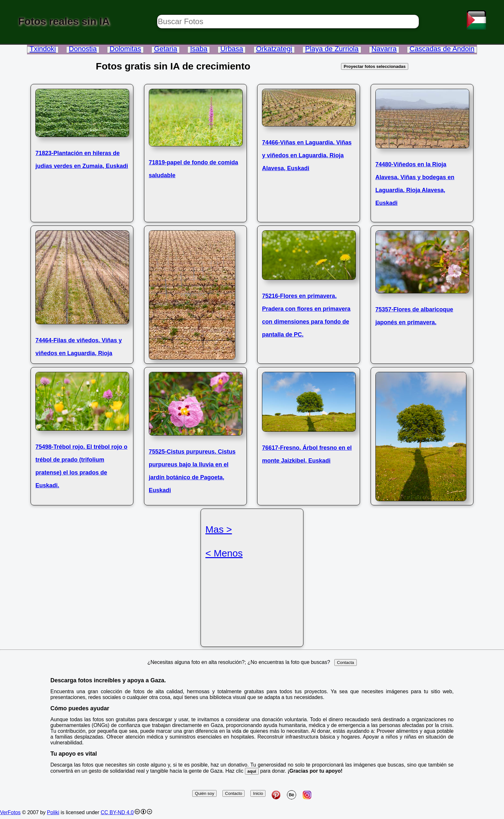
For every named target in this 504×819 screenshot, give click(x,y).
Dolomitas (125, 49)
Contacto (234, 793)
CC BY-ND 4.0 (117, 812)
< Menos (224, 553)
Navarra (384, 49)
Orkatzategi (274, 49)
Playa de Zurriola (332, 49)
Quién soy (204, 793)
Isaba (199, 49)
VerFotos (10, 812)
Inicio (258, 793)
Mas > (219, 529)
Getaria (166, 49)
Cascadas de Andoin (442, 49)
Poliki (53, 812)
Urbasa (232, 49)
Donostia (83, 49)
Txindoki (43, 49)
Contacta (345, 663)
